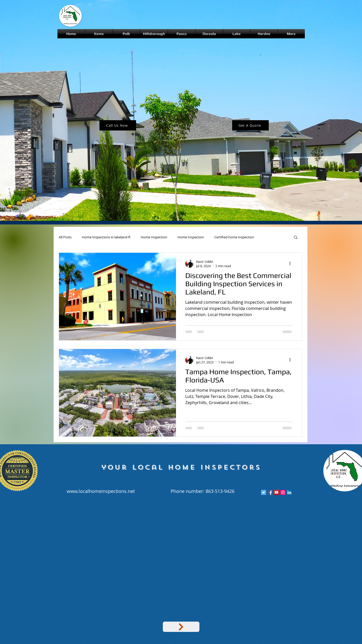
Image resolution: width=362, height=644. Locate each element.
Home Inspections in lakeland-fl (106, 237)
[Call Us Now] (118, 125)
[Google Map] (181, 627)
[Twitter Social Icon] (264, 492)
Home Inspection (154, 237)
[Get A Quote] (250, 125)
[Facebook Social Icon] (270, 492)
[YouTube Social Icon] (276, 492)
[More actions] (292, 264)
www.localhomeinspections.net (101, 491)
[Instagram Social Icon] (283, 492)
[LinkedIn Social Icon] (289, 492)
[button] (296, 238)
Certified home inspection (234, 237)
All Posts (65, 237)
